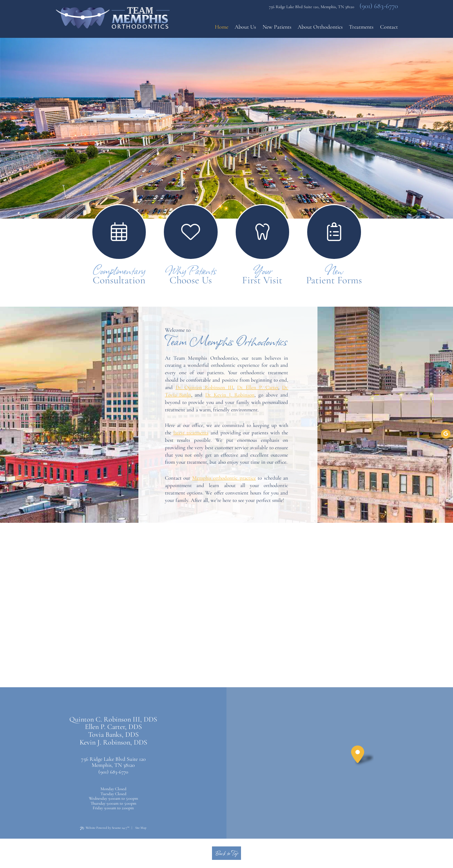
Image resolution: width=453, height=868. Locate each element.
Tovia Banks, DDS (113, 735)
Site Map (141, 828)
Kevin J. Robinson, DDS (113, 742)
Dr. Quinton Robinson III (204, 387)
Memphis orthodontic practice (224, 478)
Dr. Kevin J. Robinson (230, 395)
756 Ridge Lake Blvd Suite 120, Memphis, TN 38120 (312, 7)
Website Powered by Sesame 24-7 (105, 828)
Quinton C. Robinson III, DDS (113, 719)
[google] (446, 434)
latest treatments (191, 433)
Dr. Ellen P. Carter (258, 387)
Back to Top (226, 853)
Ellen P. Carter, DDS (113, 727)
